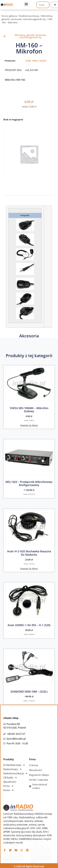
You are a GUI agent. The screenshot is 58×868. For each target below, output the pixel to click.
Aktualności (10, 782)
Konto (9, 790)
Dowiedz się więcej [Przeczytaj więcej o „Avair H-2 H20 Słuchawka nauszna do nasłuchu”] (29, 568)
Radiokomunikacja (29, 16)
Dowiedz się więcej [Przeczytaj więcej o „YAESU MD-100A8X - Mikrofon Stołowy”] (29, 425)
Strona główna (9, 16)
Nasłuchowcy (13, 769)
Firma (8, 786)
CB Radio (10, 778)
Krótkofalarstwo (14, 765)
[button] (26, 4)
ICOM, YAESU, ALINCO (36, 61)
